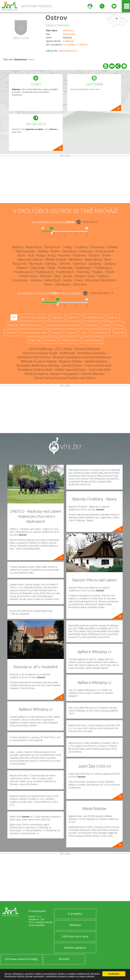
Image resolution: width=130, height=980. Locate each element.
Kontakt (64, 959)
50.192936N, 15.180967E (75, 45)
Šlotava (80, 276)
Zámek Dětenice (93, 374)
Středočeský (69, 34)
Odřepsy (51, 264)
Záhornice (80, 284)
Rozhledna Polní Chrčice (34, 357)
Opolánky (95, 264)
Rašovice (45, 276)
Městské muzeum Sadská (39, 361)
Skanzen (113, 317)
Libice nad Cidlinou (30, 259)
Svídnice (103, 276)
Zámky (118, 325)
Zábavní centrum (70, 340)
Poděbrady (68, 41)
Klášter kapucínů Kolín (71, 370)
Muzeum (51, 340)
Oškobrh (22, 268)
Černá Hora (52, 247)
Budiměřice (34, 247)
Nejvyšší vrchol (101, 333)
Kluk (31, 255)
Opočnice (79, 264)
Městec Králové (56, 259)
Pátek (51, 268)
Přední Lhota (28, 276)
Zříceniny (11, 333)
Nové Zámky (93, 259)
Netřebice (76, 259)
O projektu (75, 914)
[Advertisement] (65, 180)
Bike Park (119, 333)
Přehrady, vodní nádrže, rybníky (25, 325)
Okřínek (65, 264)
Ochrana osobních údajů (21, 959)
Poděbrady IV (45, 272)
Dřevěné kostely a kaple (34, 333)
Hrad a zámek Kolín (98, 365)
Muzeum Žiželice (71, 361)
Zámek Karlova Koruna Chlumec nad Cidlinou (65, 378)
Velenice (36, 280)
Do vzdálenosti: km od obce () (49, 293)
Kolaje (41, 255)
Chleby (67, 247)
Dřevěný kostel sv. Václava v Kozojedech (51, 374)
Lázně (84, 333)
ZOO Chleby (63, 349)
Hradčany (86, 251)
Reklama (75, 925)
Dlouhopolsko (26, 251)
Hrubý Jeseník (104, 251)
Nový (108, 259)
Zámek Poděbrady (87, 349)
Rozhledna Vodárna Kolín (35, 370)
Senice (68, 276)
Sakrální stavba (93, 340)
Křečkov (94, 255)
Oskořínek (38, 268)
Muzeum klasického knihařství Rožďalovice (82, 357)
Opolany (110, 264)
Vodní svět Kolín (100, 370)
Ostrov (56, 17)
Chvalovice (97, 247)
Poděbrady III (24, 272)
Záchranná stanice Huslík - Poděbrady (49, 353)
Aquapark (58, 317)
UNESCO (73, 317)
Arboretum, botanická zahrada (64, 325)
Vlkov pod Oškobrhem (101, 280)
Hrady (106, 325)
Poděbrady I (84, 268)
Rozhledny (92, 325)
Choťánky (81, 247)
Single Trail (35, 340)
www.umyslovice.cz (68, 51)
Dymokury (69, 251)
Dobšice (43, 251)
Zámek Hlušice (72, 365)
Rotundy (57, 333)
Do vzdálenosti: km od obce (53, 222)
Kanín (22, 255)
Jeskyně (71, 333)
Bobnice (18, 247)
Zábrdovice (62, 284)
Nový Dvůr (20, 264)
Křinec (106, 255)
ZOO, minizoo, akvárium (34, 317)
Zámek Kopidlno (96, 361)
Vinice (79, 280)
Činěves (112, 247)
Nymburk (36, 264)
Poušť (110, 272)
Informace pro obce (75, 936)
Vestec (68, 280)
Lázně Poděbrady (40, 349)
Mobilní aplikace (75, 948)
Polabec (98, 272)
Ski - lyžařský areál (94, 317)
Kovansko (79, 255)
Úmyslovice (69, 30)
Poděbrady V (65, 272)
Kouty (52, 255)
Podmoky (83, 272)
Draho (55, 251)
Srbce (91, 276)
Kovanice (64, 255)
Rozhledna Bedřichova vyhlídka (38, 365)
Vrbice (48, 284)
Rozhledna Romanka (92, 353)
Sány (57, 276)
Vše (14, 317)
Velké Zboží (52, 280)
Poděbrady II (103, 268)
